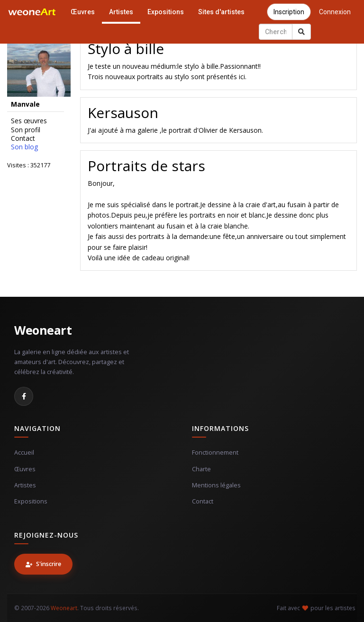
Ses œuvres (29, 121)
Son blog (24, 147)
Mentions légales (216, 485)
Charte (201, 469)
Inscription (289, 12)
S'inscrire (43, 564)
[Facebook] (24, 396)
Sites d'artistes (221, 12)
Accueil (24, 453)
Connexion (335, 12)
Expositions (166, 12)
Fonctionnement (215, 453)
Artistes (121, 12)
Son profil (26, 130)
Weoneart (43, 330)
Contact (23, 138)
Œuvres (83, 12)
